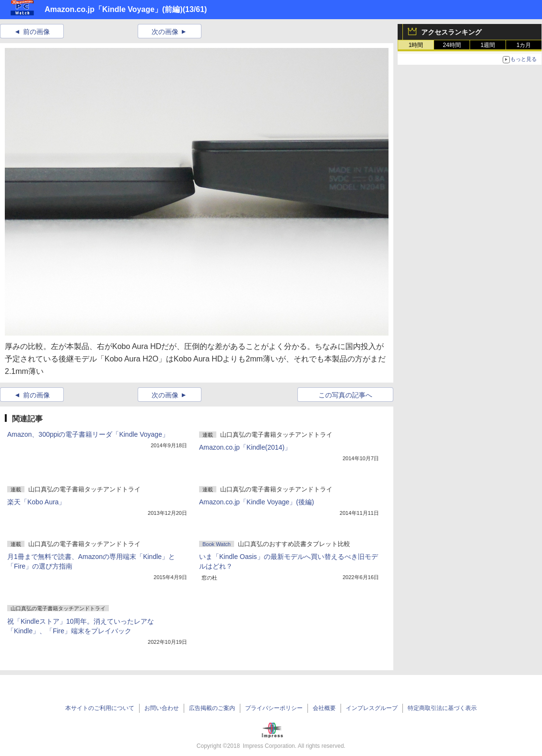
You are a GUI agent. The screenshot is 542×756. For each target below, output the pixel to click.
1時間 (416, 45)
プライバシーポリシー (274, 708)
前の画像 (36, 32)
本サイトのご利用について (100, 708)
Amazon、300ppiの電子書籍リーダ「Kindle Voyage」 (88, 434)
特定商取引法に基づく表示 (442, 708)
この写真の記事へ (345, 395)
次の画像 (165, 32)
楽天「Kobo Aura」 (36, 502)
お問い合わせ (162, 708)
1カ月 (524, 45)
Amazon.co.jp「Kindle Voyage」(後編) (257, 502)
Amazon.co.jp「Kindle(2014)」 (245, 447)
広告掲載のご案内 (212, 708)
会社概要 (324, 708)
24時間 (452, 45)
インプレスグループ (372, 708)
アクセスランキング (451, 32)
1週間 (488, 45)
